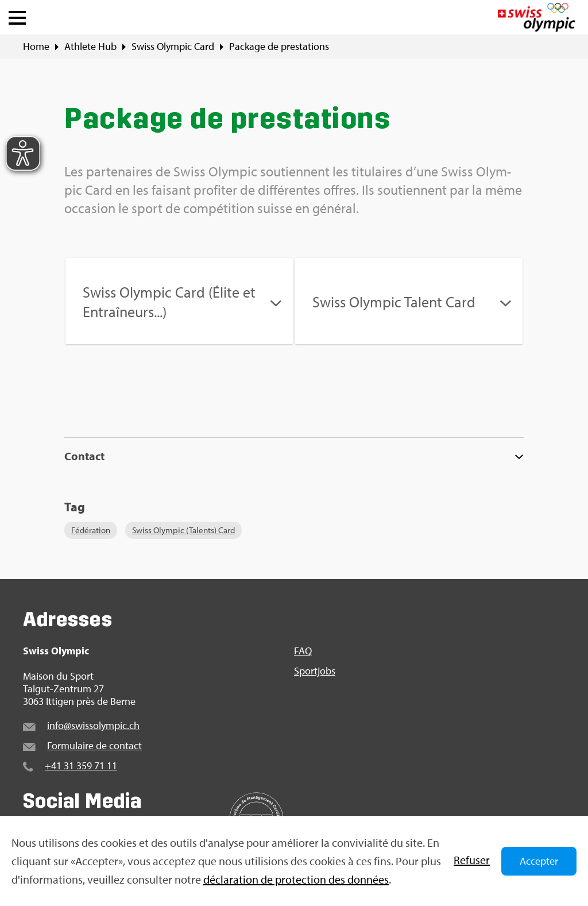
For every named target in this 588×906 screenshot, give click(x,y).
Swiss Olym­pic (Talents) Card (183, 530)
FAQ (303, 651)
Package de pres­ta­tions (279, 47)
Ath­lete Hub (90, 47)
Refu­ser (472, 860)
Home (36, 47)
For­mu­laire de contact (94, 745)
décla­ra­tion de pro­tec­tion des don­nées (296, 879)
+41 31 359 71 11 (81, 766)
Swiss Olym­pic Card (173, 47)
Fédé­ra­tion (91, 530)
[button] (17, 15)
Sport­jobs (315, 671)
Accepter (539, 861)
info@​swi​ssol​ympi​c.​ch (93, 725)
